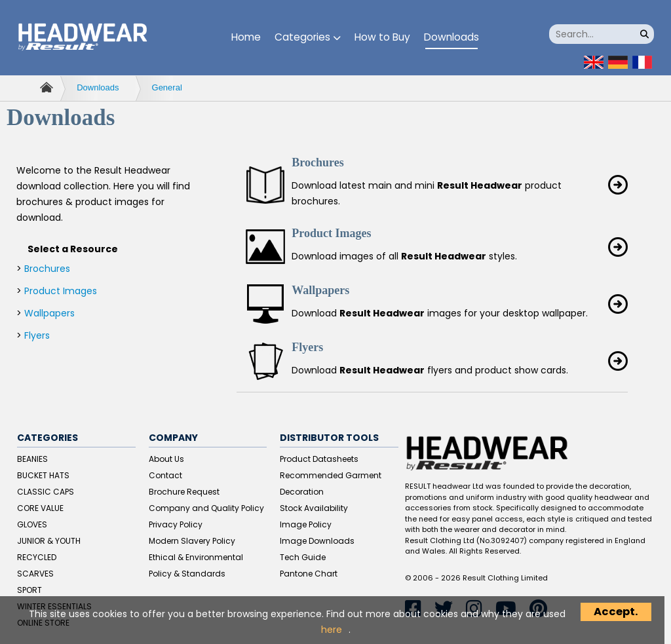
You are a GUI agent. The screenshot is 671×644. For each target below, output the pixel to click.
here (332, 630)
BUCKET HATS (43, 475)
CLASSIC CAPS (46, 492)
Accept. (616, 612)
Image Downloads (317, 541)
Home (246, 37)
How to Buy (382, 37)
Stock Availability (314, 508)
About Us (166, 459)
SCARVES (35, 574)
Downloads (451, 37)
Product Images (61, 291)
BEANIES (32, 459)
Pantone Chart (309, 574)
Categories (308, 37)
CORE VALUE (40, 508)
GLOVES (32, 524)
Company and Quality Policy (206, 508)
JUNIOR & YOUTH (49, 541)
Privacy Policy (176, 524)
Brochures (47, 269)
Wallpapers (49, 313)
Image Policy (306, 524)
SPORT (29, 590)
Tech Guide (303, 557)
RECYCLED (37, 557)
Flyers (37, 335)
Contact (165, 475)
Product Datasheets (319, 459)
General (167, 87)
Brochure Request (184, 492)
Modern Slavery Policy (192, 541)
